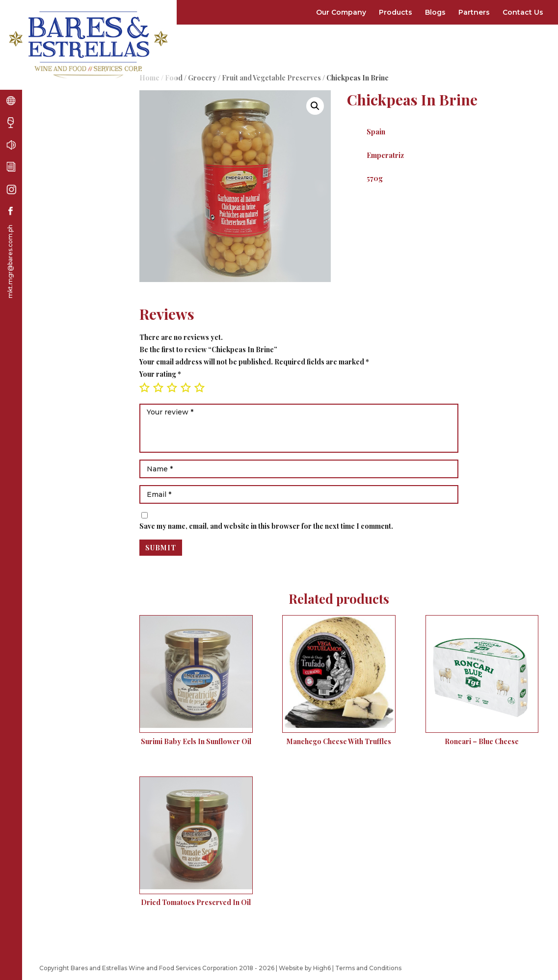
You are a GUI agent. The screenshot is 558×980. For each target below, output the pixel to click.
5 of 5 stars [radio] (199, 387)
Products (396, 12)
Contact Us (523, 12)
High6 (322, 968)
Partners (474, 12)
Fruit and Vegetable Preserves (271, 78)
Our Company (341, 12)
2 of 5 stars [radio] (158, 387)
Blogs (435, 12)
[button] (315, 106)
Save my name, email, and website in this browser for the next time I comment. (266, 526)
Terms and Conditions (368, 968)
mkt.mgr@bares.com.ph (10, 261)
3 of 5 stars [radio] (172, 387)
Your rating (160, 374)
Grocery (202, 78)
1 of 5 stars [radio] (144, 387)
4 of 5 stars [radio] (186, 387)
